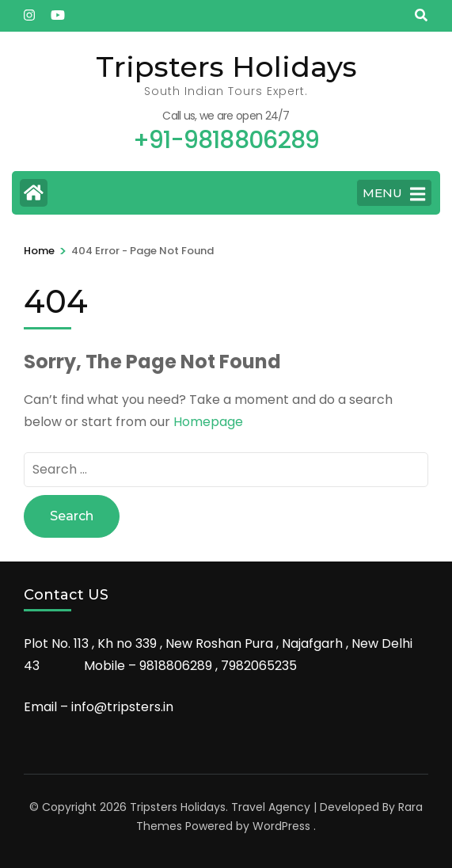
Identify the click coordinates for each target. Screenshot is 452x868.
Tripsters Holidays (226, 67)
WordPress (281, 826)
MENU (394, 194)
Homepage (208, 422)
